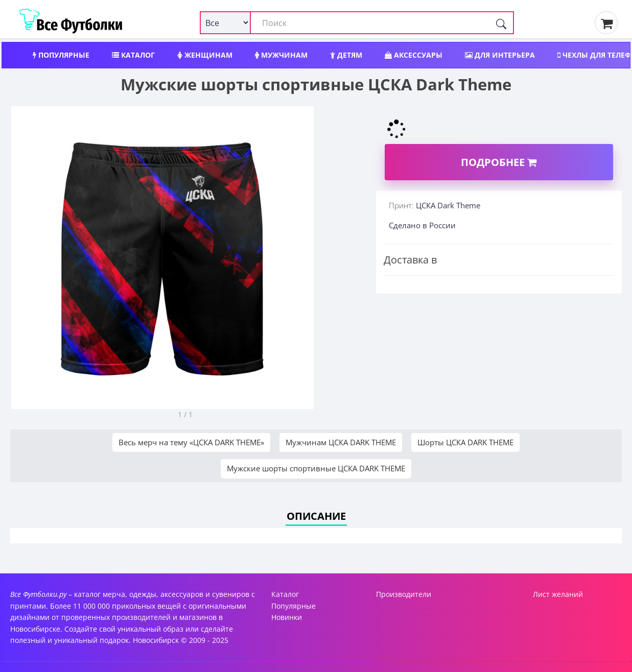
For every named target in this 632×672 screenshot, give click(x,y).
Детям (346, 55)
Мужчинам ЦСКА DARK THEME (341, 442)
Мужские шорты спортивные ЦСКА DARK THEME (316, 468)
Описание (316, 516)
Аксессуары (414, 55)
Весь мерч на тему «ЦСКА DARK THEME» (191, 442)
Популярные (61, 55)
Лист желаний (558, 594)
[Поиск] (501, 23)
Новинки (287, 617)
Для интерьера (500, 55)
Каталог (133, 55)
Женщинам (205, 55)
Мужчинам (281, 55)
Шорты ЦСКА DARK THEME (465, 442)
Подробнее (499, 162)
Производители (404, 594)
